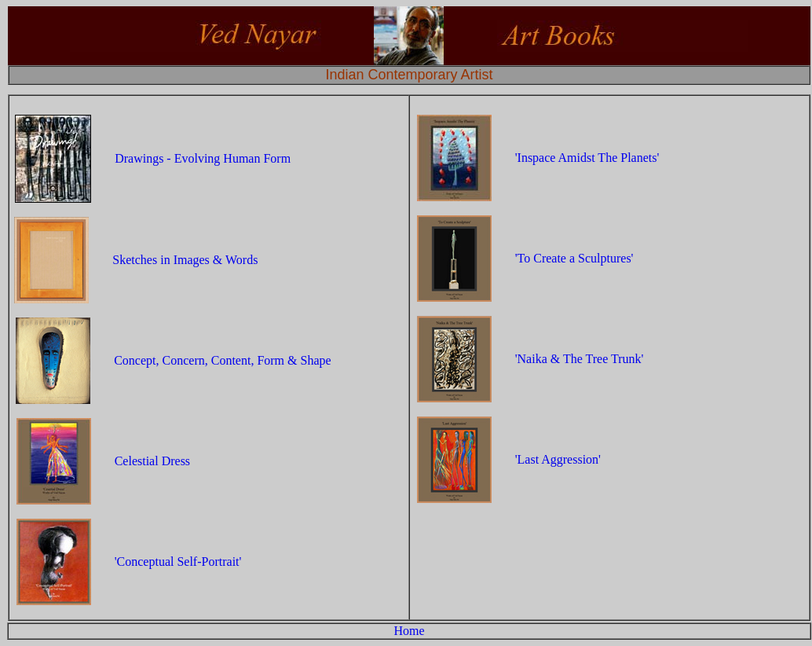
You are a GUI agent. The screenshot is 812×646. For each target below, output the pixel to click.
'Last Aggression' (558, 459)
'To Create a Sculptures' (574, 258)
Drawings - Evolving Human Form (203, 158)
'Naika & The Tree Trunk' (580, 359)
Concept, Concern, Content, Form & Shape (222, 360)
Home (409, 631)
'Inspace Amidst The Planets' (587, 158)
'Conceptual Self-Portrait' (178, 562)
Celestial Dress (152, 461)
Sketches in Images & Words (185, 260)
